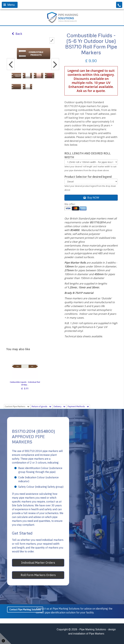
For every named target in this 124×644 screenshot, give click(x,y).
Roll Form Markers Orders (38, 575)
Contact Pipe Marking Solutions (25, 610)
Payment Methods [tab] (78, 406)
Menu (9, 5)
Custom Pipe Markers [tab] (17, 406)
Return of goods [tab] (41, 406)
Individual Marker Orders (38, 563)
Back (17, 34)
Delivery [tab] (59, 406)
